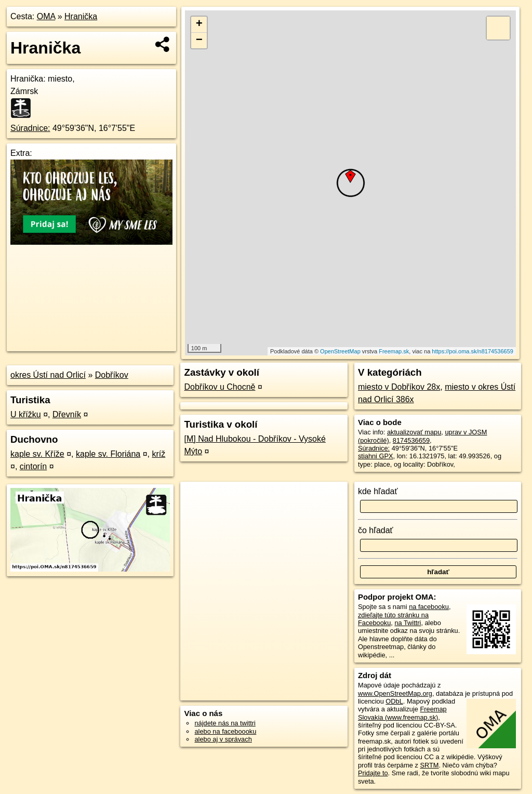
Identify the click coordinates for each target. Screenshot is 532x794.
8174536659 (411, 440)
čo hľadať (376, 530)
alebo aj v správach (223, 739)
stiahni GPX (376, 456)
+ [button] (199, 24)
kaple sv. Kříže (37, 454)
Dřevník (67, 414)
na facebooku (429, 607)
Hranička (81, 16)
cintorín (33, 466)
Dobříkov (112, 375)
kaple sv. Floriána (108, 454)
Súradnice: (30, 128)
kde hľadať (378, 491)
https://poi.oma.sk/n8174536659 (473, 351)
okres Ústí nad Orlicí (48, 375)
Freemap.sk (394, 351)
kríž (158, 454)
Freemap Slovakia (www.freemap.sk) (402, 713)
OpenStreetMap (340, 351)
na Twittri (408, 623)
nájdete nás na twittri (225, 723)
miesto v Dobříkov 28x (399, 387)
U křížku (26, 414)
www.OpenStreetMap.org (395, 693)
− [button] (199, 41)
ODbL (394, 701)
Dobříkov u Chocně (220, 387)
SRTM (429, 765)
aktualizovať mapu (414, 432)
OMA (46, 16)
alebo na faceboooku (225, 731)
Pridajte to (373, 773)
